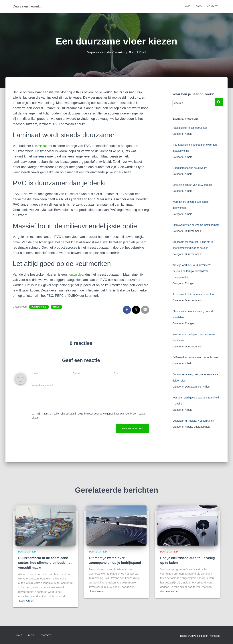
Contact (212, 6)
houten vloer (77, 275)
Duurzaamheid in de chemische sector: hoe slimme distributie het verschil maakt (44, 563)
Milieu (56, 307)
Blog (199, 6)
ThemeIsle (214, 636)
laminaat (42, 146)
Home (187, 6)
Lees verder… (28, 601)
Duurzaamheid (39, 307)
